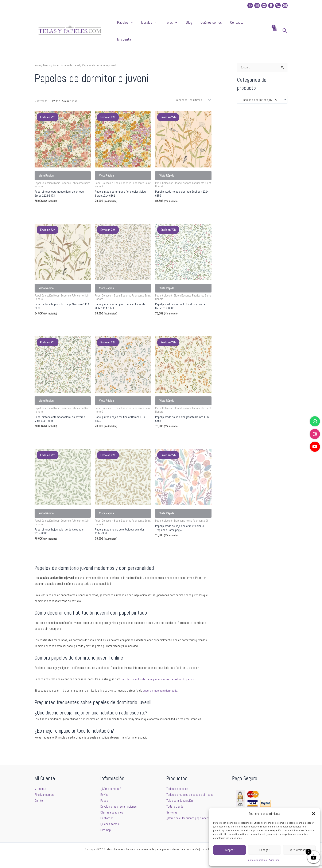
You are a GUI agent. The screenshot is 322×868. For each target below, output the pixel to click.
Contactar (107, 818)
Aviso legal (274, 860)
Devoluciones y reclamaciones (119, 806)
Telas (187, 24)
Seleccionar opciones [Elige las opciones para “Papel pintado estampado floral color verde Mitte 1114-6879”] (114, 319)
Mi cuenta (258, 24)
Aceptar (230, 850)
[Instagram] (257, 5)
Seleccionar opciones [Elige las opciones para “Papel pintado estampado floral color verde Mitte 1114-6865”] (54, 436)
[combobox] (262, 87)
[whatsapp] (250, 5)
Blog (200, 24)
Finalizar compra (44, 795)
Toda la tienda (175, 806)
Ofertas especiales (112, 812)
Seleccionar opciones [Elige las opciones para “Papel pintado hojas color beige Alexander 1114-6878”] (114, 553)
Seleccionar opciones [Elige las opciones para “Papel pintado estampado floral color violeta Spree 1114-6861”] (114, 201)
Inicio (38, 53)
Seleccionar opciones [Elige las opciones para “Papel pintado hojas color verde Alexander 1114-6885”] (54, 553)
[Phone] (278, 5)
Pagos (104, 801)
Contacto (240, 24)
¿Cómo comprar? (111, 789)
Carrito (39, 801)
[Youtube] (264, 5)
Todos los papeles (177, 789)
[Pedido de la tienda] (192, 87)
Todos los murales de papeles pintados (190, 795)
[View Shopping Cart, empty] (275, 25)
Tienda (47, 53)
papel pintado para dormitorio (160, 697)
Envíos (104, 795)
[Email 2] (285, 5)
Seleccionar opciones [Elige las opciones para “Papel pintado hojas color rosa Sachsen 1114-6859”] (174, 201)
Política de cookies (257, 860)
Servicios (172, 812)
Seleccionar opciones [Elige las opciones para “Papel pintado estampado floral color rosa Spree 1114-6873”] (54, 201)
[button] (314, 814)
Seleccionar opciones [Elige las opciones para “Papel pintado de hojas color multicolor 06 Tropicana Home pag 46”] (174, 550)
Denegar (264, 850)
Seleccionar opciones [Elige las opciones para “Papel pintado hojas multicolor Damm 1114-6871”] (114, 436)
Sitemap (106, 830)
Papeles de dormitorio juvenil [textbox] (258, 87)
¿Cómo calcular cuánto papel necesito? (190, 818)
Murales (169, 24)
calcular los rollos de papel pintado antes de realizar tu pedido (158, 685)
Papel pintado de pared (67, 53)
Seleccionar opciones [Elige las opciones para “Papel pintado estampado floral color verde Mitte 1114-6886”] (174, 319)
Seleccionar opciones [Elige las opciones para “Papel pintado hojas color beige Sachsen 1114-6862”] (54, 319)
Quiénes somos (218, 24)
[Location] (271, 5)
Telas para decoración (180, 801)
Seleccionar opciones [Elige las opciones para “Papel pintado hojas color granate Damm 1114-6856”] (174, 436)
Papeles (149, 24)
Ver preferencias (299, 850)
